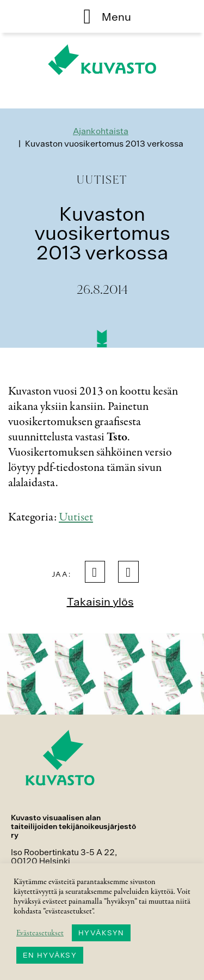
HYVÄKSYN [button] (101, 933)
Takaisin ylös (100, 601)
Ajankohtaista (101, 131)
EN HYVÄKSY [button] (50, 955)
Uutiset (76, 517)
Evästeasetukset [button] (40, 933)
